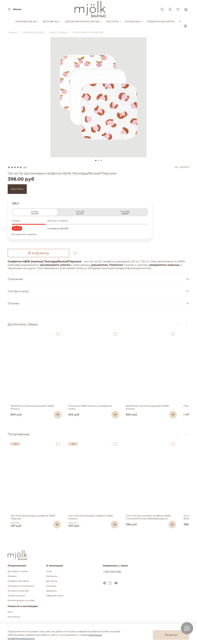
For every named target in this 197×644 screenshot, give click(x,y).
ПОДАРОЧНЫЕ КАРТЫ (161, 21)
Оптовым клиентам (18, 591)
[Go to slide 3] (101, 160)
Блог (10, 612)
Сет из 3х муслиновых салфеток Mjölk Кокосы (98, 527)
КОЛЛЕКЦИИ (134, 21)
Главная (12, 32)
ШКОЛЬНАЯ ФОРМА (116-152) (83, 21)
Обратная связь (55, 596)
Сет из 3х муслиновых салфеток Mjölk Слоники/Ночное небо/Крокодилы (156, 529)
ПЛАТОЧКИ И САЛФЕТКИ (88, 32)
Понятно (171, 635)
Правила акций (16, 596)
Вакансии (51, 591)
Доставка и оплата (18, 571)
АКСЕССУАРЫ (58, 32)
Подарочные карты (18, 581)
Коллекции (14, 617)
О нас (49, 571)
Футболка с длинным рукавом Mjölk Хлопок (160, 413)
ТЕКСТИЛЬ (114, 21)
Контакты (51, 586)
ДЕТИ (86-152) (52, 21)
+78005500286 (112, 572)
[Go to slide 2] (98, 160)
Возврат (12, 576)
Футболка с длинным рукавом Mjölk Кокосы (34, 413)
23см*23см (17, 189)
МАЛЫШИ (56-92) (27, 21)
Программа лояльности (21, 586)
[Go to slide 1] (96, 160)
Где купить (52, 581)
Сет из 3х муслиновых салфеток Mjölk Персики (36, 527)
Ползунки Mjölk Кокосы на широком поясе (96, 413)
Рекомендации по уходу (21, 600)
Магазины (52, 576)
